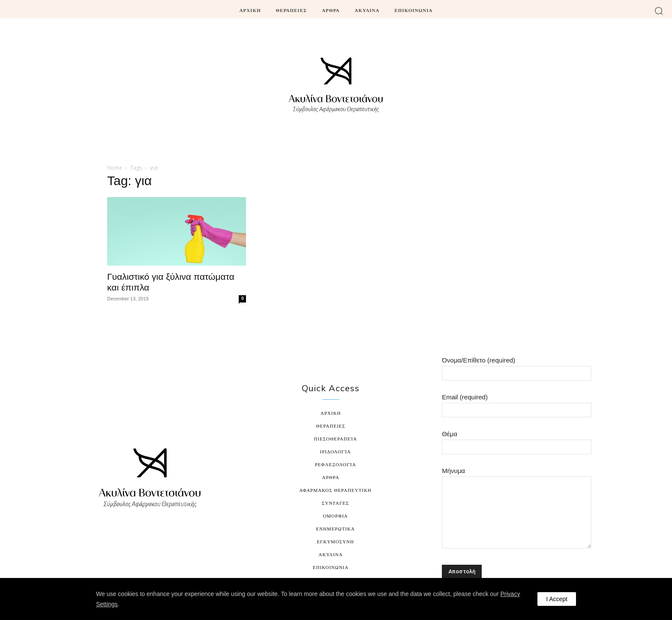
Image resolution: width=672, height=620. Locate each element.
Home (115, 168)
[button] (659, 10)
